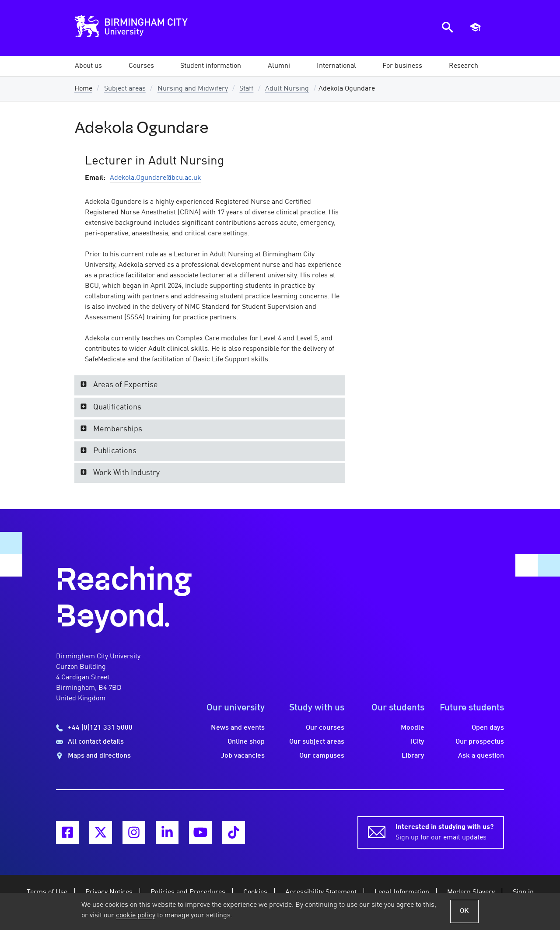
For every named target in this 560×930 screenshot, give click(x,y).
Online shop (246, 742)
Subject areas (125, 89)
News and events (238, 728)
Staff (246, 89)
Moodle (413, 728)
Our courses (325, 728)
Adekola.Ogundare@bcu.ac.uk (156, 178)
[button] (88, 66)
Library (413, 756)
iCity (418, 742)
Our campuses (322, 756)
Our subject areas (317, 742)
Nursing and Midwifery (193, 89)
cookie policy (136, 916)
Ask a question (481, 756)
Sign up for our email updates (444, 832)
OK (464, 911)
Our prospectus (480, 742)
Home (83, 89)
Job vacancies (243, 756)
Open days (488, 728)
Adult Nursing (287, 89)
